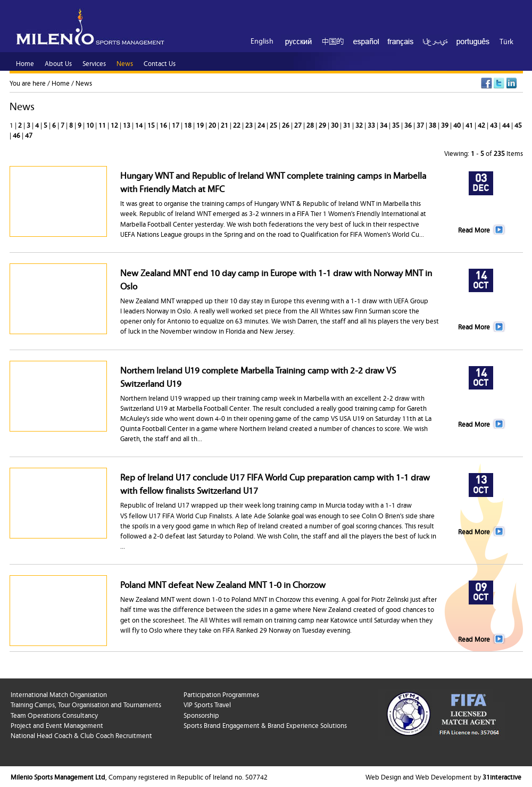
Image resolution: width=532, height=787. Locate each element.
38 (433, 125)
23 (250, 125)
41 (470, 125)
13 (127, 125)
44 (507, 125)
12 (115, 125)
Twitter (499, 83)
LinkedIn (512, 83)
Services (94, 63)
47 (29, 135)
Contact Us (160, 63)
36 (409, 125)
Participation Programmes (221, 694)
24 (262, 125)
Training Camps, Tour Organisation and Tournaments (86, 704)
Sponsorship (201, 715)
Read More (474, 229)
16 (164, 125)
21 (225, 125)
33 (372, 125)
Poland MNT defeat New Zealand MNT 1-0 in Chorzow (223, 584)
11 (103, 125)
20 (213, 125)
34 (384, 125)
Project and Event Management (57, 725)
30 (335, 125)
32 (360, 125)
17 (176, 125)
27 (299, 125)
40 (458, 125)
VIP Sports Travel (207, 704)
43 (494, 125)
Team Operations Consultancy (54, 715)
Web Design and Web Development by (443, 776)
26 (286, 125)
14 (140, 125)
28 (311, 125)
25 (274, 125)
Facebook (487, 83)
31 (348, 125)
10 (91, 125)
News (84, 82)
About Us (58, 63)
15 (152, 125)
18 (189, 125)
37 (421, 125)
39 (446, 125)
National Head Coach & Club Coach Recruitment (81, 735)
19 (201, 125)
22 (238, 125)
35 (397, 125)
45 (518, 125)
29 (323, 125)
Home (61, 82)
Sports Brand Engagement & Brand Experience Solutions (265, 725)
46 (17, 135)
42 (482, 125)
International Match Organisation (59, 694)
